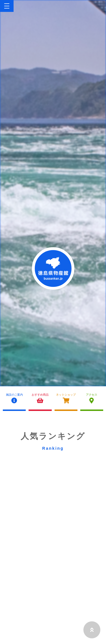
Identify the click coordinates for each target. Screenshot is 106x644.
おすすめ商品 (40, 398)
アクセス (92, 398)
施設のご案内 (14, 398)
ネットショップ (66, 398)
